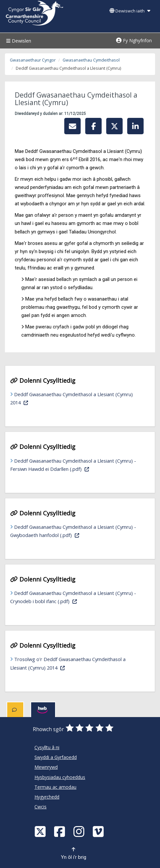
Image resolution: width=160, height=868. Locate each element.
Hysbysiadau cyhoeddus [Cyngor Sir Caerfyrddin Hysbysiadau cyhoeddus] (60, 777)
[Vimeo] (99, 831)
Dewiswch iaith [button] (130, 11)
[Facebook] (60, 831)
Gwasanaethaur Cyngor (33, 60)
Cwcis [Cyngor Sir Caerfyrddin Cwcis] (40, 807)
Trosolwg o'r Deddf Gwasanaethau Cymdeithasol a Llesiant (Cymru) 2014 (68, 663)
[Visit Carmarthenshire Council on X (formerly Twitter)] (41, 831)
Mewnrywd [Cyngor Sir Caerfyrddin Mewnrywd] (46, 767)
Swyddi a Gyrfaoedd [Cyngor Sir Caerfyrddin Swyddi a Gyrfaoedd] (56, 757)
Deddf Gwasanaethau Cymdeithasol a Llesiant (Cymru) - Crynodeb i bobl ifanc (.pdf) (73, 597)
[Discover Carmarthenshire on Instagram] (80, 831)
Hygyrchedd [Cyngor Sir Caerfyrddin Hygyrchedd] (47, 797)
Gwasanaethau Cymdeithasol (91, 60)
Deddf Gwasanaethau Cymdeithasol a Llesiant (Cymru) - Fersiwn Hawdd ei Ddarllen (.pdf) (77, 465)
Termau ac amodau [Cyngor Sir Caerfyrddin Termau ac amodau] (55, 787)
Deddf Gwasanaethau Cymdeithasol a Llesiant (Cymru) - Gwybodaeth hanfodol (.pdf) (74, 531)
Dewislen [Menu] (18, 41)
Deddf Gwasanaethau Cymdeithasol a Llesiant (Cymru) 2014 (71, 398)
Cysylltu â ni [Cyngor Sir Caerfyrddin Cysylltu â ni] (47, 747)
